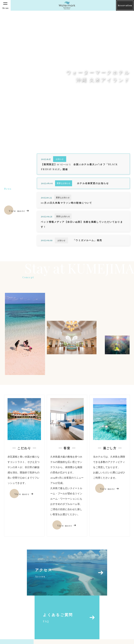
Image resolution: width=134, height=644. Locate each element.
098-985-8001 (56, 629)
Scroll (10, 117)
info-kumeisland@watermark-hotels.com (74, 623)
